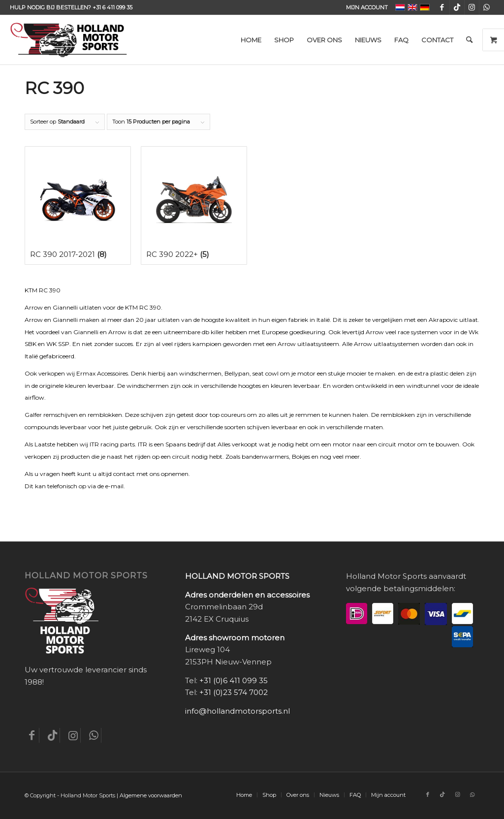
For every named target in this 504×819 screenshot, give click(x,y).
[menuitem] (364, 7)
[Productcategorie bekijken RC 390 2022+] (194, 205)
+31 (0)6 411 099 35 (234, 680)
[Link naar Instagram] (472, 7)
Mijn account (367, 7)
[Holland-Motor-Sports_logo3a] (68, 40)
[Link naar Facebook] (442, 7)
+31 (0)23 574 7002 (234, 692)
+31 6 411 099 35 (112, 7)
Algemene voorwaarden (151, 795)
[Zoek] (469, 40)
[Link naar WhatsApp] (487, 7)
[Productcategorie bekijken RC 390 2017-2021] (78, 205)
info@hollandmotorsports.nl (237, 711)
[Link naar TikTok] (457, 7)
